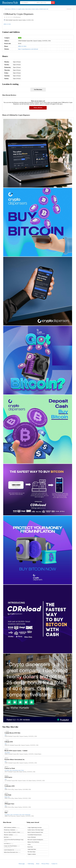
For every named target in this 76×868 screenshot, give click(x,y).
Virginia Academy (32, 854)
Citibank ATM (9, 742)
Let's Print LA (9, 843)
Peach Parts (30, 847)
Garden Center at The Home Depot (35, 830)
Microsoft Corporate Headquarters (35, 840)
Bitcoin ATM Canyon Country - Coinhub (16, 751)
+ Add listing (30, 864)
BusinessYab (10, 3)
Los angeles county (20, 9)
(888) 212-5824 (7, 24)
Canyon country (35, 9)
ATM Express (8, 777)
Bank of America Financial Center (35, 832)
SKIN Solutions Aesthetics (12, 827)
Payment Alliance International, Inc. (15, 759)
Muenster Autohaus (11, 835)
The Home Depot (31, 852)
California (13, 9)
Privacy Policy (45, 864)
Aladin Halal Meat (32, 849)
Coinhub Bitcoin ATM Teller (12, 733)
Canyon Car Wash (10, 768)
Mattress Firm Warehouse (33, 842)
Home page (22, 864)
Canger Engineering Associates (35, 827)
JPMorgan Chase (9, 804)
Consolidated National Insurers (35, 835)
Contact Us (54, 864)
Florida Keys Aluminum (11, 830)
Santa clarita (28, 9)
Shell (6, 813)
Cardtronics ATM (9, 786)
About (38, 864)
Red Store (8, 837)
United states (7, 9)
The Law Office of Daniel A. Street (14, 832)
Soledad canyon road (44, 9)
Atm (20, 38)
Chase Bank (8, 795)
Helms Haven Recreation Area (12, 852)
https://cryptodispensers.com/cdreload (28, 49)
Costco (29, 844)
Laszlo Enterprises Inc (12, 850)
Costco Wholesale (32, 837)
